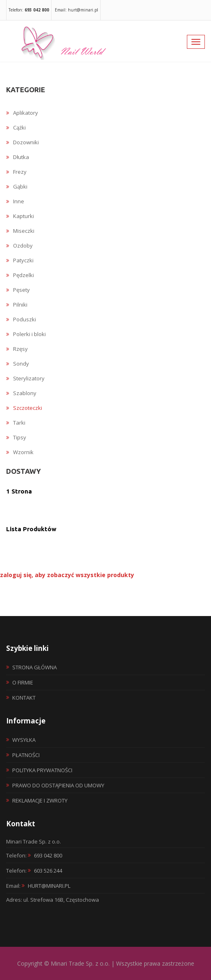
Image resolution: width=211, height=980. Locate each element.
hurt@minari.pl (49, 886)
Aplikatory (22, 113)
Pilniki (17, 305)
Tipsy (16, 437)
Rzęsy (17, 349)
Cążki (16, 127)
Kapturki (20, 216)
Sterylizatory (25, 378)
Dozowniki (22, 142)
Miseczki (20, 231)
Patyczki (20, 260)
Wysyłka (24, 740)
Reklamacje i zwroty (40, 800)
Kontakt (24, 698)
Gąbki (17, 186)
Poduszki (21, 319)
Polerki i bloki (26, 334)
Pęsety (18, 290)
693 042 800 (48, 855)
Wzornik (20, 452)
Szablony (21, 393)
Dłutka (18, 157)
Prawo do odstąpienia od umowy (58, 785)
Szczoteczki (24, 408)
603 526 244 (48, 871)
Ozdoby (19, 246)
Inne (15, 201)
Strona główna (35, 667)
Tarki (16, 423)
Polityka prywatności (42, 770)
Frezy (16, 172)
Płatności (26, 755)
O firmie (23, 682)
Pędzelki (20, 275)
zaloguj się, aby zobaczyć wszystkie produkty (67, 575)
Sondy (18, 364)
